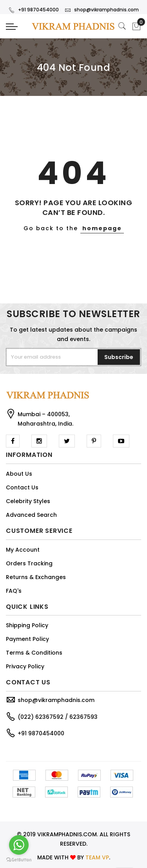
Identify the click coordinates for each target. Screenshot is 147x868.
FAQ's (14, 591)
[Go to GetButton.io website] (19, 860)
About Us (19, 474)
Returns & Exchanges (36, 577)
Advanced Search (31, 515)
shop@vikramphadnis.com (102, 10)
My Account (23, 550)
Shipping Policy (27, 625)
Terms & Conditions (34, 653)
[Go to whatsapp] (19, 845)
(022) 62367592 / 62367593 (58, 717)
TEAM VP (97, 857)
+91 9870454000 (34, 10)
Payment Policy (27, 639)
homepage (102, 228)
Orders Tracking (29, 563)
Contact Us (22, 487)
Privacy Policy (25, 666)
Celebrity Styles (28, 501)
